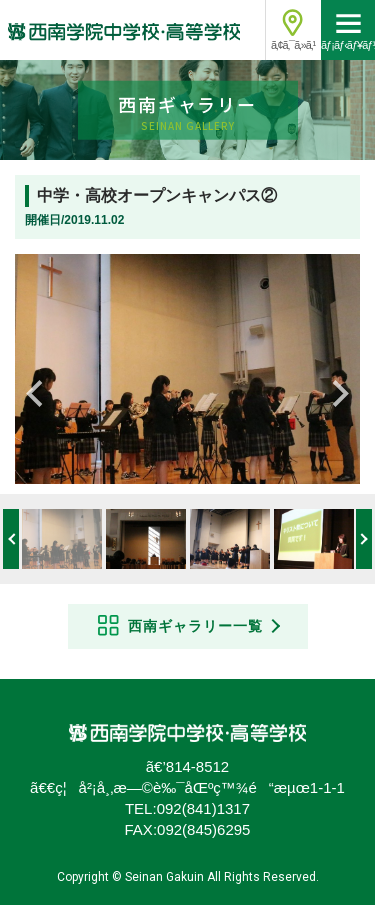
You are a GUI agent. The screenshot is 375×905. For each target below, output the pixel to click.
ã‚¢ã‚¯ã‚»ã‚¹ (293, 45)
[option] (187, 369)
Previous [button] (40, 389)
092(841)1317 (203, 808)
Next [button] (335, 389)
